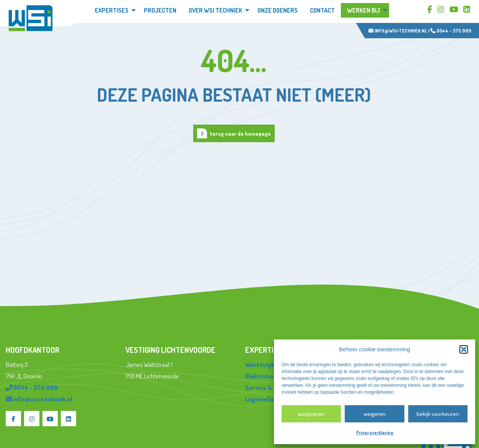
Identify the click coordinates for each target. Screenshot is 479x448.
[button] (464, 349)
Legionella (259, 399)
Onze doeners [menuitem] (278, 10)
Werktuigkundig (268, 364)
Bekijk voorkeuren (438, 414)
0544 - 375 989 (451, 31)
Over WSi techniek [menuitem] (215, 10)
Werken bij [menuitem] (363, 10)
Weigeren (375, 414)
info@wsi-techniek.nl (398, 31)
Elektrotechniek (268, 376)
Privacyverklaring (375, 433)
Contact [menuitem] (322, 10)
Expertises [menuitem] (112, 10)
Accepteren (311, 414)
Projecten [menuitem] (160, 10)
